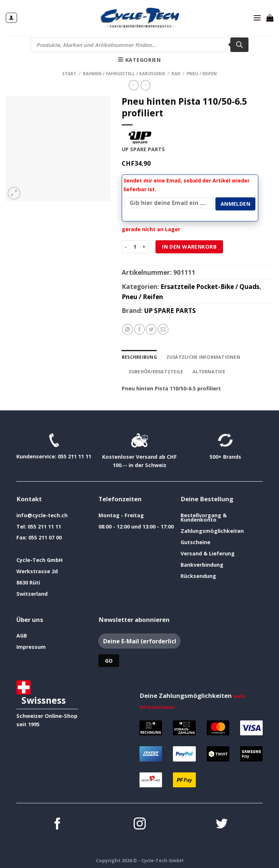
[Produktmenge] (135, 246)
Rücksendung (198, 574)
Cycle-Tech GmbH (40, 558)
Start (69, 74)
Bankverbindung (202, 563)
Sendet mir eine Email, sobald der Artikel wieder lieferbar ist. (187, 185)
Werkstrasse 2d (37, 570)
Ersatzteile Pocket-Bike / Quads (210, 286)
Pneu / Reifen (202, 74)
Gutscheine (195, 541)
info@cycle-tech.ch (42, 513)
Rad (176, 74)
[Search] (239, 45)
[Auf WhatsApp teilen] (128, 329)
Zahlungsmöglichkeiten (212, 529)
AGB (22, 634)
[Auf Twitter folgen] (222, 823)
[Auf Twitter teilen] (151, 329)
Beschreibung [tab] (139, 356)
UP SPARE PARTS (170, 310)
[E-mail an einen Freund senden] (163, 329)
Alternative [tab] (205, 370)
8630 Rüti (28, 581)
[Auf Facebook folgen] (58, 823)
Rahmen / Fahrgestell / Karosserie (124, 74)
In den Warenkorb (189, 246)
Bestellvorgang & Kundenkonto (204, 516)
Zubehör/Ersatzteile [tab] (154, 370)
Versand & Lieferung (208, 552)
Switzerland (32, 592)
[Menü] (257, 18)
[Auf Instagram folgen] (140, 823)
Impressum (31, 645)
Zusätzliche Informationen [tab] (201, 356)
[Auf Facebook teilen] (139, 329)
